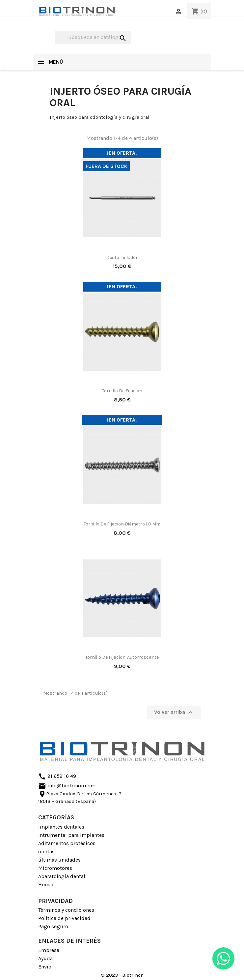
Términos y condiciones (66, 910)
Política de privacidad (64, 918)
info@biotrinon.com (67, 786)
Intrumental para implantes (71, 835)
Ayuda (45, 958)
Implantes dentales (61, 827)
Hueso (46, 885)
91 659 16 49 (57, 776)
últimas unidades (59, 860)
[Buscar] (93, 37)
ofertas (46, 852)
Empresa (49, 950)
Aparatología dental (62, 876)
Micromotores (55, 868)
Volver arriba (174, 712)
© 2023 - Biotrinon (122, 975)
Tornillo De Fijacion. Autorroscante (122, 657)
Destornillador (122, 257)
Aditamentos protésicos (67, 843)
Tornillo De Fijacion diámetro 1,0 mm (122, 524)
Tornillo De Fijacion (122, 391)
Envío (45, 967)
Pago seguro (53, 926)
